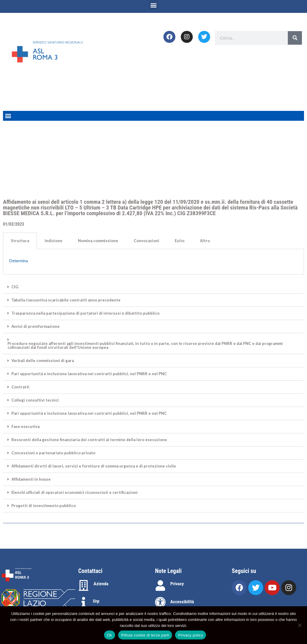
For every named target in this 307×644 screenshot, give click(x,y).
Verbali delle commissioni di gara (43, 361)
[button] (154, 5)
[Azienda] (84, 586)
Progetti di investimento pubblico (44, 506)
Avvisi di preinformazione (36, 326)
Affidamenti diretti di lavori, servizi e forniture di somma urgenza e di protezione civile (94, 466)
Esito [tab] (180, 241)
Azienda (101, 584)
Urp (96, 601)
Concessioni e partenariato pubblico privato (53, 453)
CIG (15, 287)
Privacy (177, 584)
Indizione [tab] (54, 241)
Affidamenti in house (31, 479)
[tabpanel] (153, 262)
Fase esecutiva (25, 427)
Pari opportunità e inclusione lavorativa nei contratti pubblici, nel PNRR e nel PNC (89, 374)
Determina (19, 261)
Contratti (20, 387)
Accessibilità (182, 602)
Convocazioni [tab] (146, 241)
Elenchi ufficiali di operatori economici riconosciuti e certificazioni (75, 493)
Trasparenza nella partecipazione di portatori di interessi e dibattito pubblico (85, 313)
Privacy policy (191, 635)
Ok (110, 635)
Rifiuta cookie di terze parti (145, 635)
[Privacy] (160, 586)
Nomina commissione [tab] (98, 241)
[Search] (295, 38)
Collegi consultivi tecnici (35, 400)
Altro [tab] (205, 241)
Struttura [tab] (20, 241)
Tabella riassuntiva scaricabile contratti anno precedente (66, 300)
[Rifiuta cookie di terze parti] (300, 625)
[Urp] (84, 602)
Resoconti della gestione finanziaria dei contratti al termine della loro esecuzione (89, 440)
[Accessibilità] (160, 602)
